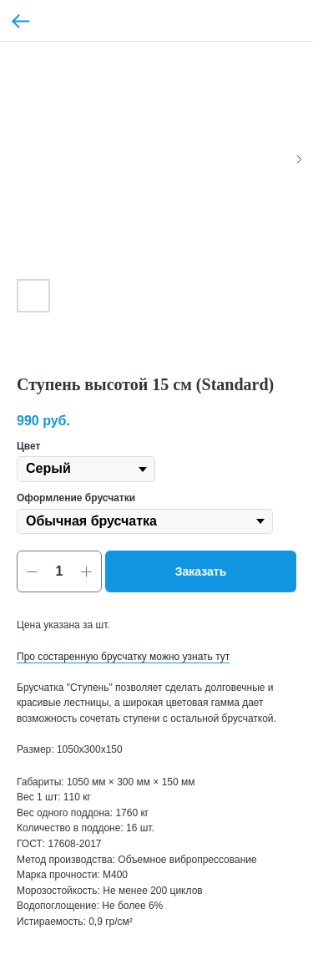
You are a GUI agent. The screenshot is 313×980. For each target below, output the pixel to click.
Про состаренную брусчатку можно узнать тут (123, 657)
